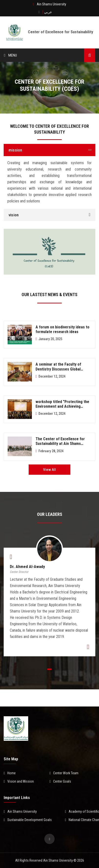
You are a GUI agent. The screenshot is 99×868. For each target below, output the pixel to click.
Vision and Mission (19, 781)
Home (10, 773)
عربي (48, 12)
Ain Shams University (20, 811)
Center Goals (60, 781)
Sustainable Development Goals (28, 820)
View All (49, 470)
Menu (10, 55)
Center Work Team (64, 773)
